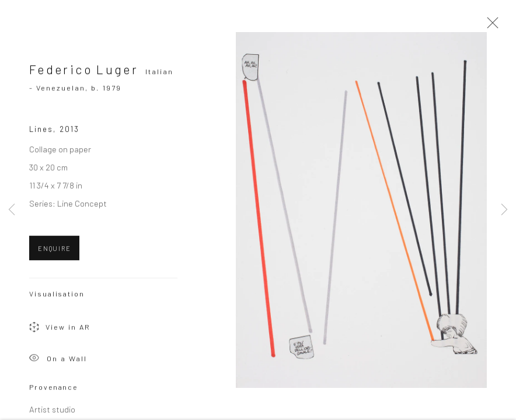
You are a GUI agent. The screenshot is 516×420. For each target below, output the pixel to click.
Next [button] (504, 210)
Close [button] (490, 26)
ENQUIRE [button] (54, 251)
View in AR (60, 330)
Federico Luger (84, 71)
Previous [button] (12, 210)
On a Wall (58, 361)
